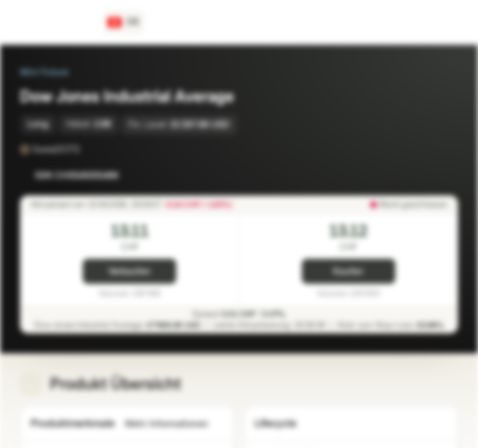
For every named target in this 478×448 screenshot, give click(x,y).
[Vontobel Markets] (54, 22)
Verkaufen (129, 272)
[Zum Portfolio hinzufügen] (446, 175)
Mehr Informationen (174, 424)
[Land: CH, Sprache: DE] (124, 22)
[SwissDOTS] (88, 149)
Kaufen (348, 272)
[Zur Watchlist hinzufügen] (421, 175)
